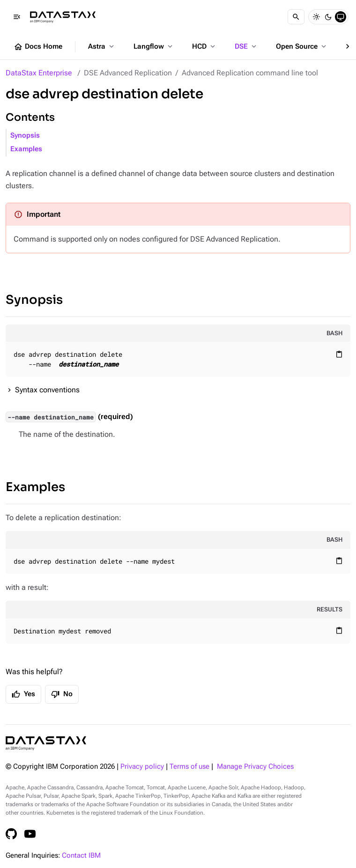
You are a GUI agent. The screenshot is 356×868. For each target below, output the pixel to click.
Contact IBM (81, 856)
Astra (102, 46)
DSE (246, 46)
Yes (23, 694)
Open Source (302, 46)
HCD (204, 46)
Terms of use (189, 767)
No (62, 694)
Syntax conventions (47, 390)
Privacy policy (142, 767)
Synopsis (25, 136)
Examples (26, 149)
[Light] (316, 17)
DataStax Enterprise (39, 73)
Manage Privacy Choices (255, 767)
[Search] (296, 17)
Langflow (154, 46)
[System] (341, 17)
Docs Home (38, 47)
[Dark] (328, 17)
